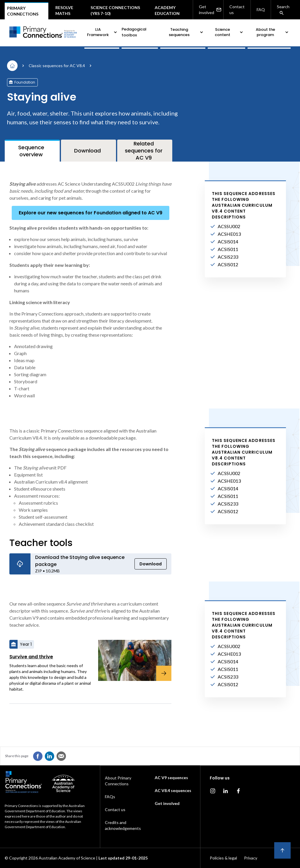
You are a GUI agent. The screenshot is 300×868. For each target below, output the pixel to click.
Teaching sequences (186, 32)
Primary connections (23, 11)
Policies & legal (223, 858)
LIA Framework (102, 32)
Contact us (237, 10)
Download (151, 564)
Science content (229, 32)
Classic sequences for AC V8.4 (57, 66)
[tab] (32, 151)
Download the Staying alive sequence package (80, 561)
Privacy (251, 858)
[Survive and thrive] (131, 660)
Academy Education (167, 10)
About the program (273, 32)
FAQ (261, 10)
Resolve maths (64, 10)
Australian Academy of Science (67, 858)
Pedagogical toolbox (134, 32)
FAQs (110, 797)
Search (283, 10)
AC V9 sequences (171, 778)
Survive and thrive (31, 657)
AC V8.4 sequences (173, 790)
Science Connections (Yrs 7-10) (115, 10)
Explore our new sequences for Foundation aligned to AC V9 (91, 213)
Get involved (210, 10)
